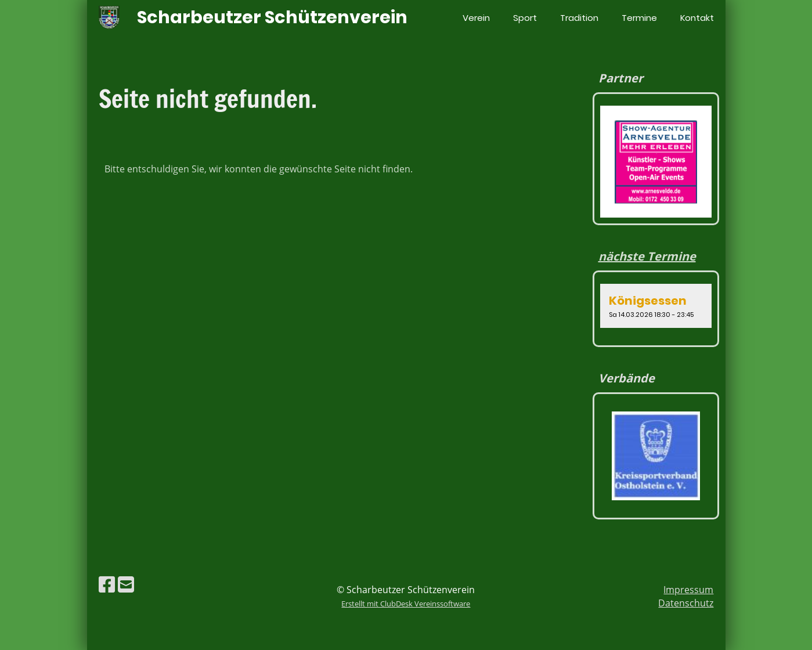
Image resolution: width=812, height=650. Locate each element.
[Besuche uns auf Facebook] (107, 584)
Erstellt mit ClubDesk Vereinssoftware (406, 604)
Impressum (688, 590)
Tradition (579, 18)
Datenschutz (686, 603)
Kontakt (697, 18)
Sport (525, 18)
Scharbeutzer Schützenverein (272, 17)
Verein (476, 18)
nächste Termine (647, 256)
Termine (639, 18)
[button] (656, 306)
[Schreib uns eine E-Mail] (126, 584)
